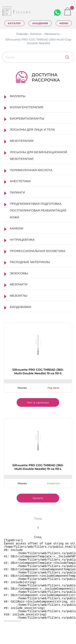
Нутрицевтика (22, 240)
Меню (64, 23)
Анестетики (20, 181)
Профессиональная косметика (38, 251)
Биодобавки (21, 307)
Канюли (17, 228)
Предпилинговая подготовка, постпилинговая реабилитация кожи (38, 210)
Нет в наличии (38, 403)
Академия (40, 23)
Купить (38, 498)
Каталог (14, 23)
